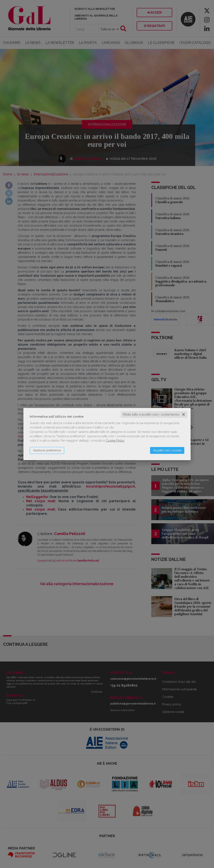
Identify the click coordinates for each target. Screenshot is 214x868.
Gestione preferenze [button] (47, 450)
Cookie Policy (115, 441)
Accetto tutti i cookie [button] (167, 450)
